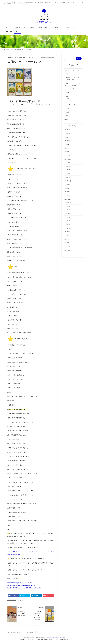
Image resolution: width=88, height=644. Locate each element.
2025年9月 (67, 141)
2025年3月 (67, 152)
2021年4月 (67, 239)
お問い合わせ (71, 2)
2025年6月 (67, 145)
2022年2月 (67, 225)
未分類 (66, 120)
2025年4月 (67, 148)
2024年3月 (67, 170)
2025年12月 (68, 137)
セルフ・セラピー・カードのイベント (72, 97)
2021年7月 (67, 236)
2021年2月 (67, 246)
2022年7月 (67, 210)
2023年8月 (67, 185)
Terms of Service (59, 638)
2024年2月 (67, 174)
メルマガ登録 (80, 2)
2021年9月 (67, 232)
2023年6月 (67, 188)
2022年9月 (67, 206)
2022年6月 (67, 214)
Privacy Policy (50, 638)
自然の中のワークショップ (72, 70)
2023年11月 (68, 181)
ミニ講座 (67, 93)
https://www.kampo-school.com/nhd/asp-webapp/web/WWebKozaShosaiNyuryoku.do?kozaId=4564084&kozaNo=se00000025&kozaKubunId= (24, 585)
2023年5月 (67, 192)
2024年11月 (68, 159)
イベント (67, 109)
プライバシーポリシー (28, 632)
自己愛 (66, 116)
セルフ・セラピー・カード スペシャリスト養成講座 (72, 84)
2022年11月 (68, 203)
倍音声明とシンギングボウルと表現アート (73, 79)
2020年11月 (68, 250)
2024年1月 (67, 177)
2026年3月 (67, 134)
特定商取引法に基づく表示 (13, 632)
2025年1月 (67, 155)
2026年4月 (67, 130)
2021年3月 (67, 243)
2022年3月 (67, 221)
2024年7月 (67, 166)
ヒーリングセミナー (70, 89)
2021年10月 (68, 228)
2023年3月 (67, 195)
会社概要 (63, 2)
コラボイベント (69, 74)
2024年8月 (67, 163)
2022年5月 (67, 217)
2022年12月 (68, 199)
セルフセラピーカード (47, 58)
